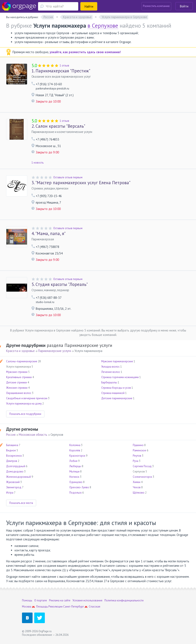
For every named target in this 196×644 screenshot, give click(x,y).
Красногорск (77, 456)
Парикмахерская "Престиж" (61, 71)
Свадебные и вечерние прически (27, 398)
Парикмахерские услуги (55, 351)
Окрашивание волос (19, 393)
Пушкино (138, 445)
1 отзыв (64, 66)
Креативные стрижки (19, 377)
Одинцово (76, 482)
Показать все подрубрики (25, 414)
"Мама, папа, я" (49, 234)
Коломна (75, 445)
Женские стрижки (17, 388)
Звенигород (14, 487)
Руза (136, 461)
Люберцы (75, 466)
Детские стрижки (16, 382)
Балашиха (12, 445)
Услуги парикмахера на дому (24, 404)
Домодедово (15, 471)
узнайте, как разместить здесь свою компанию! (85, 52)
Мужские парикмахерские (117, 361)
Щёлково (139, 493)
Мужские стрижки (17, 372)
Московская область (33, 435)
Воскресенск (14, 456)
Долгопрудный (16, 466)
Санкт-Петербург (74, 607)
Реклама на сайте (60, 600)
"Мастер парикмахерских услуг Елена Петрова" (81, 183)
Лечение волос (111, 372)
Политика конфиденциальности (124, 600)
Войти (184, 6)
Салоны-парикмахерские (22, 361)
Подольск (75, 493)
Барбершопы (109, 382)
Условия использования (87, 600)
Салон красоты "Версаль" (58, 126)
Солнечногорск (142, 477)
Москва (27, 607)
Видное (11, 450)
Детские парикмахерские (117, 398)
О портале (41, 600)
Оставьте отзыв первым (68, 177)
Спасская (95, 607)
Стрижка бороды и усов (116, 388)
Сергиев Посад (142, 466)
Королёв (75, 450)
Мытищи (74, 471)
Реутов (137, 456)
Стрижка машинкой (113, 393)
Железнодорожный (19, 477)
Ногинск (74, 477)
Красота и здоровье (20, 351)
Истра (10, 493)
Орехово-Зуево (79, 487)
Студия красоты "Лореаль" (60, 284)
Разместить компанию (156, 6)
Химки (137, 482)
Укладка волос (110, 367)
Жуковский (13, 482)
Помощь (27, 600)
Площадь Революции (49, 607)
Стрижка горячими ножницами (120, 377)
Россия (11, 435)
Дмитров (12, 461)
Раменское (139, 450)
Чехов (137, 487)
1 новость (38, 163)
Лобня (73, 461)
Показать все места (21, 503)
